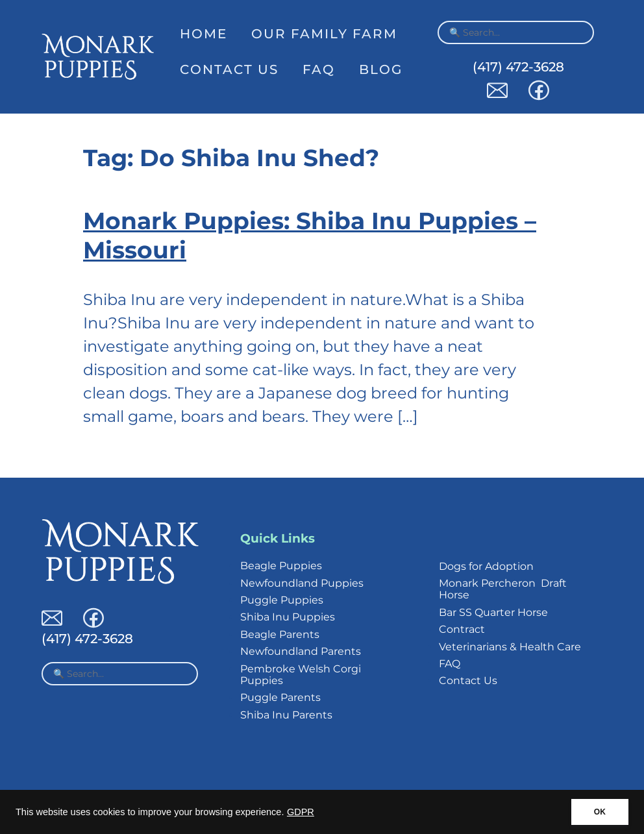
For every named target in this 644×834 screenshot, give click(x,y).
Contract (462, 629)
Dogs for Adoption (486, 566)
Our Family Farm (324, 34)
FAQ (319, 69)
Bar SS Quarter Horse (493, 612)
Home (204, 34)
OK (600, 812)
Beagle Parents (280, 634)
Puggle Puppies (282, 600)
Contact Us (229, 69)
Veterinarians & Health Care (510, 647)
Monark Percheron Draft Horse (503, 589)
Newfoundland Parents (301, 651)
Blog (381, 69)
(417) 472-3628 (518, 67)
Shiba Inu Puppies (288, 617)
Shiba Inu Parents (286, 715)
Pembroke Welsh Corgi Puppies (301, 675)
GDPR (301, 812)
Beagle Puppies (281, 566)
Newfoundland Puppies (302, 583)
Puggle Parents (280, 697)
